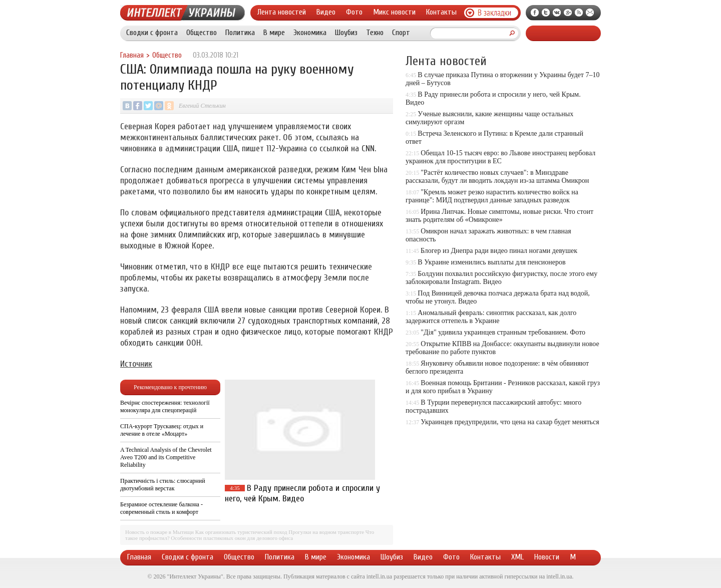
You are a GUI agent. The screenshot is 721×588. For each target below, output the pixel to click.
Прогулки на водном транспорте (326, 532)
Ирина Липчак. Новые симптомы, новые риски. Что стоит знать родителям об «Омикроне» (499, 216)
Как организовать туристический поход (241, 532)
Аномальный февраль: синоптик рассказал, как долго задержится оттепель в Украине (491, 317)
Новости (547, 557)
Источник (136, 364)
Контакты (441, 12)
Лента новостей (282, 12)
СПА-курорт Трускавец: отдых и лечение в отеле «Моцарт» (162, 430)
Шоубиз (346, 33)
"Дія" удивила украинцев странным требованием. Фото (503, 332)
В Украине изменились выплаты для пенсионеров (491, 262)
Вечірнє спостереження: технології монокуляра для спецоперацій (165, 406)
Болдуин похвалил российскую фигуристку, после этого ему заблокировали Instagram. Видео (501, 278)
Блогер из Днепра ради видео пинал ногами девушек (499, 251)
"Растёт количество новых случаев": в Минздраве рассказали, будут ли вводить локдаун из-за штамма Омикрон (497, 177)
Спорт (401, 33)
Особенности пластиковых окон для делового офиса (232, 538)
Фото (354, 12)
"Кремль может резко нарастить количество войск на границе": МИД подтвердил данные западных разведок (492, 196)
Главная (132, 55)
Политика (240, 33)
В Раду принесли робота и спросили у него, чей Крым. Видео (302, 493)
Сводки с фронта (152, 33)
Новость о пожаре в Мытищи (159, 532)
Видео (326, 12)
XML (517, 557)
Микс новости (394, 12)
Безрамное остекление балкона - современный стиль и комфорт (161, 508)
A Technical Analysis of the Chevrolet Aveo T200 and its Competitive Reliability (166, 457)
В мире (274, 33)
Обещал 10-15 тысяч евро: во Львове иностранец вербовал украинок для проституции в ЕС (500, 157)
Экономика (310, 33)
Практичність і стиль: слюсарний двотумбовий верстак (163, 485)
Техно (375, 33)
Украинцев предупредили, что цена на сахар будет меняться (510, 422)
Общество (202, 33)
